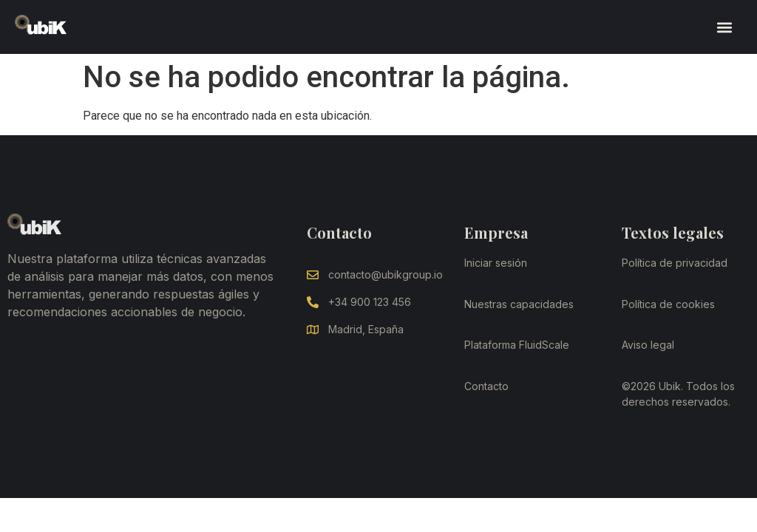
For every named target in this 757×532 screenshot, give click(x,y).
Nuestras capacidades (519, 304)
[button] (724, 27)
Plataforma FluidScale (517, 345)
